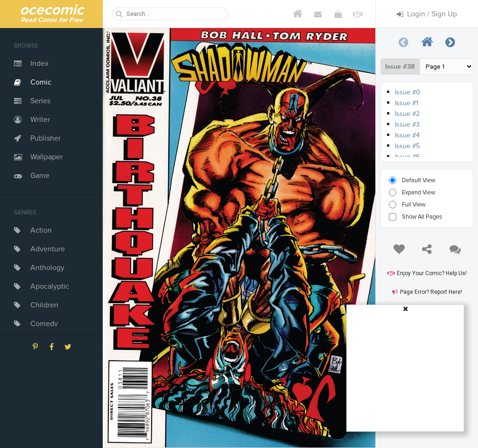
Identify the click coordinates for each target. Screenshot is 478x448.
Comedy (44, 324)
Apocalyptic (50, 286)
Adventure (48, 249)
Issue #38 (400, 67)
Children (44, 305)
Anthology (47, 268)
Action (41, 230)
